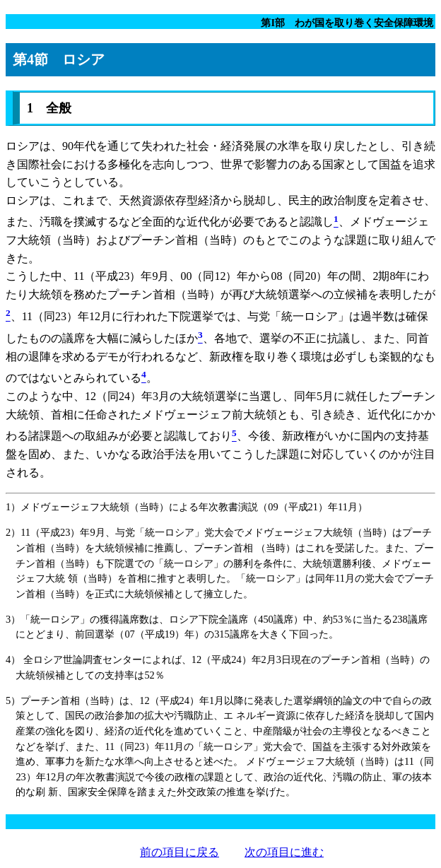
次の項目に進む (284, 852)
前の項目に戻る (180, 852)
